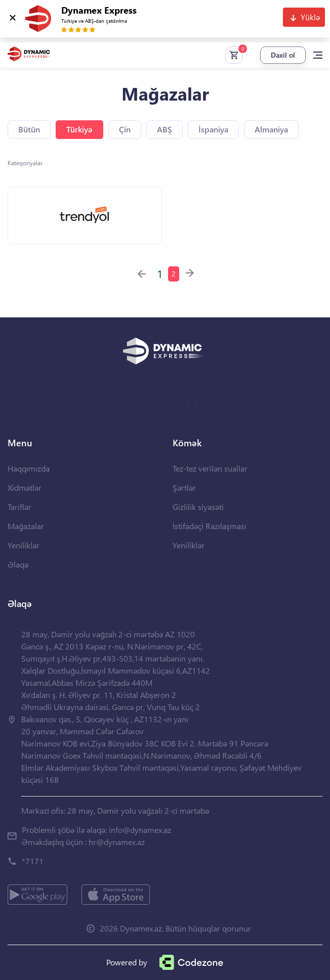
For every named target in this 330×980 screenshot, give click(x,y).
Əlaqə (18, 564)
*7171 (33, 861)
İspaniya (213, 129)
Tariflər (19, 507)
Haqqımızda (29, 468)
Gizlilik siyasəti (198, 507)
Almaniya (271, 129)
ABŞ (164, 129)
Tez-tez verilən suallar (210, 468)
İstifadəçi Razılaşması (210, 526)
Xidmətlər (25, 487)
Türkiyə (79, 129)
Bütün (29, 129)
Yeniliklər (24, 545)
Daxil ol (283, 55)
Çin (125, 129)
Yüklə (310, 17)
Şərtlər (184, 487)
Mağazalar (26, 526)
